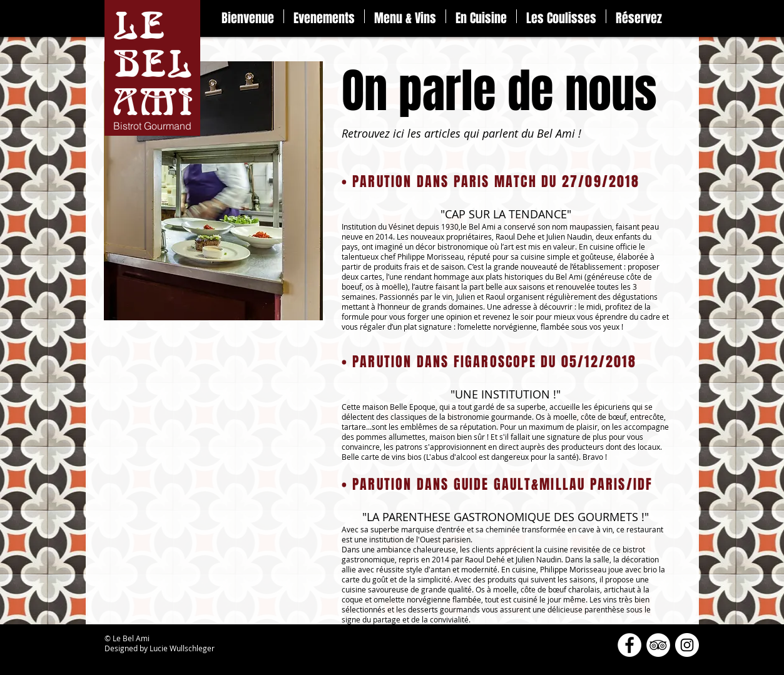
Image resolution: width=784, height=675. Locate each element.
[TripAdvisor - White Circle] (658, 645)
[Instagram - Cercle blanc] (687, 645)
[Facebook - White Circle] (629, 645)
